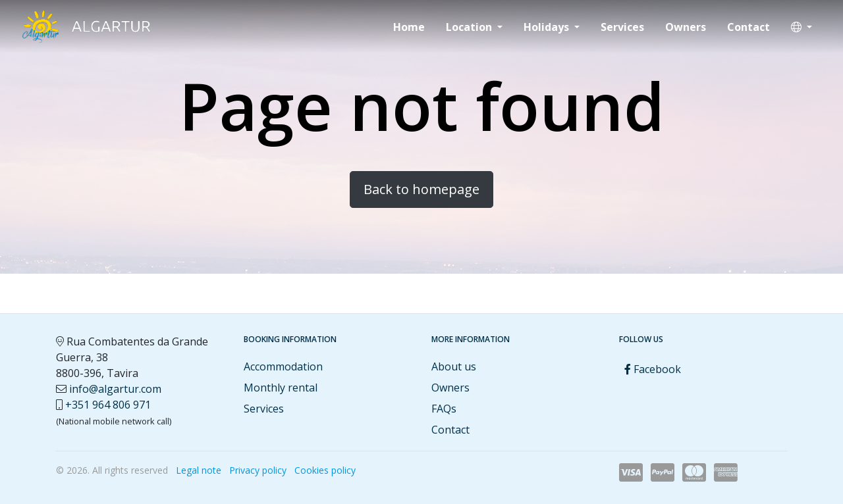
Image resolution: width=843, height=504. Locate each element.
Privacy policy (258, 470)
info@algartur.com (115, 389)
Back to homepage (421, 189)
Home (409, 27)
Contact (748, 27)
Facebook (653, 369)
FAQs (444, 409)
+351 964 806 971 (108, 405)
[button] (802, 27)
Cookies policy (325, 470)
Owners (686, 27)
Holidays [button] (548, 27)
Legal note (199, 470)
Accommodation (283, 366)
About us (454, 366)
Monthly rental (281, 388)
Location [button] (470, 27)
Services (622, 27)
